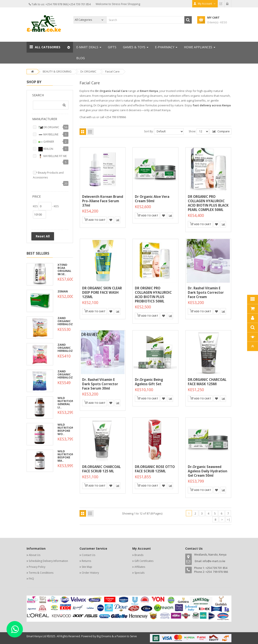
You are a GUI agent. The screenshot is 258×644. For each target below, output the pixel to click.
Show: (192, 131)
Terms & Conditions (41, 573)
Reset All (43, 236)
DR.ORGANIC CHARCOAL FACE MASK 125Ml (207, 382)
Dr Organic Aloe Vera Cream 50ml (152, 199)
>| (228, 520)
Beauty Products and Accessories (48, 175)
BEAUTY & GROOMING (57, 71)
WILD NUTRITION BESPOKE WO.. (66, 429)
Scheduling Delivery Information (48, 561)
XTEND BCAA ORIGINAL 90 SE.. (64, 269)
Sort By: (149, 131)
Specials (139, 573)
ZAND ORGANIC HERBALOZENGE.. (70, 321)
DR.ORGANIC (49, 128)
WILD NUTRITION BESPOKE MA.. (66, 456)
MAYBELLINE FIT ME (53, 156)
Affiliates (140, 567)
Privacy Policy (37, 567)
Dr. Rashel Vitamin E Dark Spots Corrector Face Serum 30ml (100, 384)
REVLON (46, 149)
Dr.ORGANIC (88, 71)
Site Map (87, 567)
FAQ (31, 579)
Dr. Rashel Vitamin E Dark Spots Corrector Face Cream (206, 292)
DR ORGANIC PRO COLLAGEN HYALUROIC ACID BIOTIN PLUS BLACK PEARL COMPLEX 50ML (208, 203)
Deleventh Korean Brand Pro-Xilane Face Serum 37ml (103, 201)
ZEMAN (63, 291)
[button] (50, 47)
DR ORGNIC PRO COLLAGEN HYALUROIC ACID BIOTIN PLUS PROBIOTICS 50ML (153, 295)
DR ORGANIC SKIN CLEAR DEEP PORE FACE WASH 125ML (102, 292)
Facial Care (112, 71)
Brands (139, 555)
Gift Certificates (144, 561)
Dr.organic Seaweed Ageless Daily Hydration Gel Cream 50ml (208, 471)
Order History (90, 573)
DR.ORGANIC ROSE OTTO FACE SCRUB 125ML (155, 469)
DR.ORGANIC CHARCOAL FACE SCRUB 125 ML (101, 469)
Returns (86, 561)
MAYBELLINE (48, 135)
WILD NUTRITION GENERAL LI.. (66, 403)
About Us (35, 555)
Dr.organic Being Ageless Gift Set (149, 382)
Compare (221, 131)
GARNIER (46, 142)
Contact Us (88, 555)
